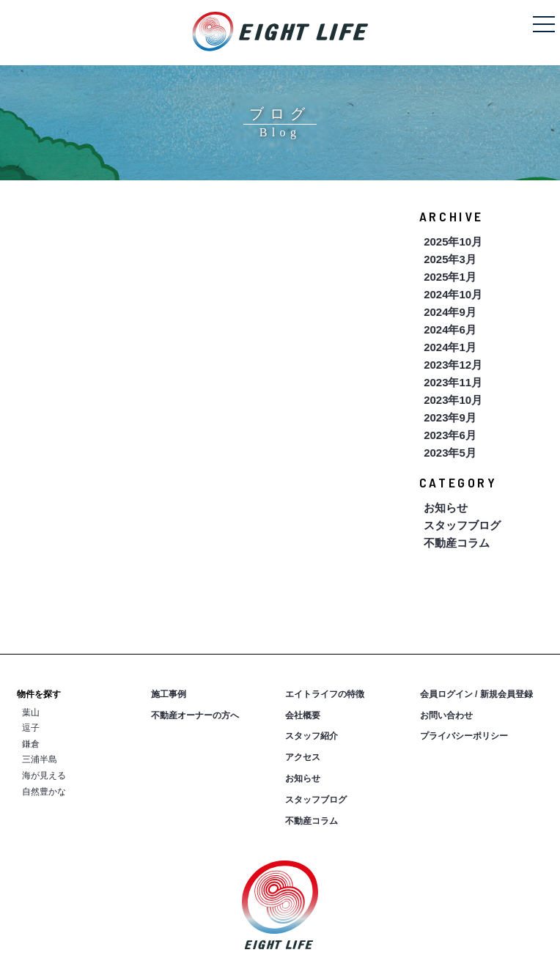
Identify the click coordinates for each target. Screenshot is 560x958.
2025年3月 (450, 259)
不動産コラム (457, 543)
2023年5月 (450, 453)
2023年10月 (453, 400)
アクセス (303, 757)
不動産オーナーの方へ (195, 715)
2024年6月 (450, 329)
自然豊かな (44, 792)
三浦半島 (40, 759)
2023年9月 (450, 417)
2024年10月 (453, 294)
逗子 (31, 728)
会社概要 (303, 715)
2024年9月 (450, 312)
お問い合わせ (446, 715)
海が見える (44, 775)
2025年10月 (453, 242)
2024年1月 (450, 347)
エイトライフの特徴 (325, 694)
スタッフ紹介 (312, 736)
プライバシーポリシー (464, 736)
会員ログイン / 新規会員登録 (476, 694)
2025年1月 (450, 277)
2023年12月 (453, 365)
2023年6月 (450, 435)
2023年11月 (453, 382)
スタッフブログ (462, 525)
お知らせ (446, 508)
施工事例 (169, 694)
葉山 (31, 712)
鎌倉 (31, 744)
